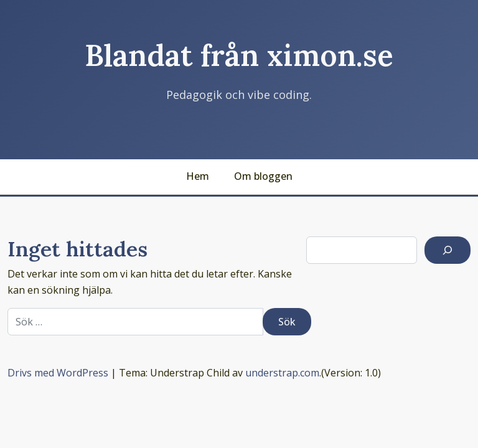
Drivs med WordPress (58, 373)
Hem (198, 176)
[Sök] (448, 250)
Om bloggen (263, 176)
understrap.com (282, 373)
